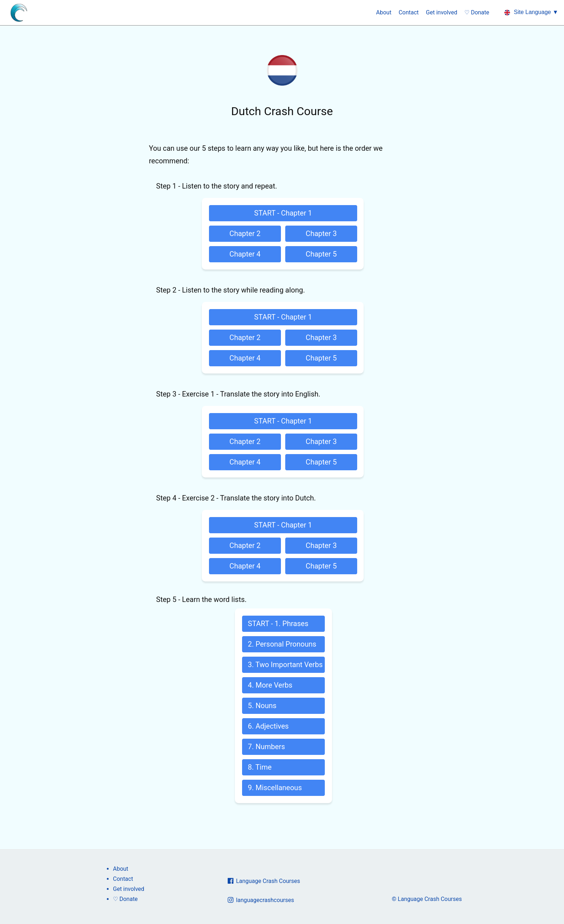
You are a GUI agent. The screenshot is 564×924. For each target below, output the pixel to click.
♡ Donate (477, 12)
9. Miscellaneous (275, 788)
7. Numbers (266, 747)
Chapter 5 (321, 254)
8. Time (260, 767)
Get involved (442, 12)
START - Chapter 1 (283, 213)
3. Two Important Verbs (285, 665)
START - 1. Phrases (278, 624)
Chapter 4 (245, 254)
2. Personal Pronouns (282, 644)
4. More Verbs (270, 685)
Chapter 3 (321, 234)
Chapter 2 (245, 234)
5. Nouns (262, 706)
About (384, 12)
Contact (409, 12)
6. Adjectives (268, 726)
